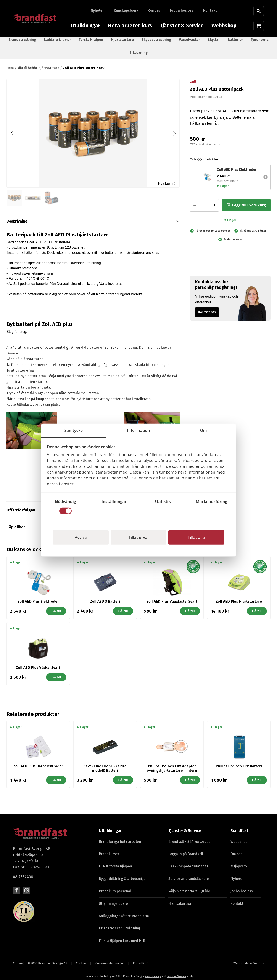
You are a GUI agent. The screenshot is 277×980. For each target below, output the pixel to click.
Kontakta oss (207, 316)
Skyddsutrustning (156, 43)
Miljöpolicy (239, 870)
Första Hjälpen (91, 43)
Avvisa (81, 537)
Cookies (81, 967)
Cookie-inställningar (109, 967)
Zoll (193, 85)
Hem (10, 72)
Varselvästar (189, 43)
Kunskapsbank (126, 10)
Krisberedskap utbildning (119, 932)
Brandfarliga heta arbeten (120, 845)
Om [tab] (203, 430)
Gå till (56, 615)
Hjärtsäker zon (180, 907)
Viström (259, 967)
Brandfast (239, 834)
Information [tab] (138, 430)
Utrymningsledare (113, 907)
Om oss (154, 10)
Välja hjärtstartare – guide (189, 895)
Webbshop (224, 26)
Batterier (235, 43)
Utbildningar (85, 26)
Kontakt (210, 10)
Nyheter (97, 10)
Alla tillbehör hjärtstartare (38, 72)
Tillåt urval (138, 537)
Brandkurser (109, 858)
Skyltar (214, 43)
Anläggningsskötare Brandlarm (124, 920)
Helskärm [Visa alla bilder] (167, 187)
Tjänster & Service (182, 26)
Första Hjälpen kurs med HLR (122, 944)
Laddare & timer (57, 43)
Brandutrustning (22, 43)
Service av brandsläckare (189, 882)
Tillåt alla (196, 537)
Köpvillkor (140, 967)
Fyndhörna (260, 43)
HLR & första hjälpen (115, 870)
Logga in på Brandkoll (186, 858)
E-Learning (139, 56)
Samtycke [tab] (74, 430)
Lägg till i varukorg (249, 209)
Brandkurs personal (115, 895)
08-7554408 (23, 881)
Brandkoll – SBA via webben (190, 845)
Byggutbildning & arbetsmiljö (122, 882)
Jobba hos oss (182, 10)
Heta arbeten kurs (130, 26)
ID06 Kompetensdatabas (188, 870)
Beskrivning (17, 225)
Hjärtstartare (122, 43)
